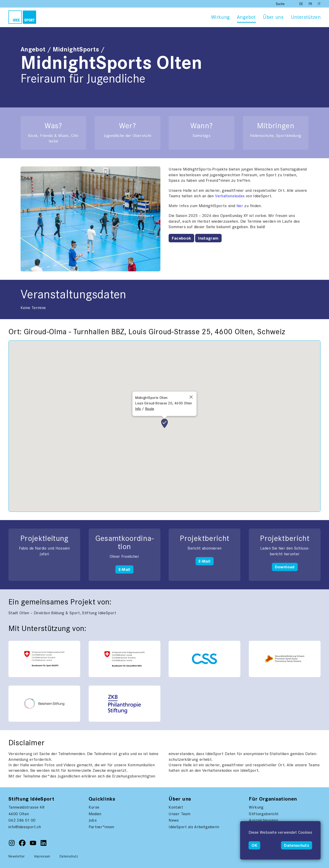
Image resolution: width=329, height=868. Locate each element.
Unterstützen (306, 17)
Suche (280, 4)
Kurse (94, 807)
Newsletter (17, 856)
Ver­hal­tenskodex (230, 196)
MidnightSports (76, 49)
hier (240, 206)
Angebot (246, 17)
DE (302, 4)
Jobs (93, 820)
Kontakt (176, 807)
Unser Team (179, 814)
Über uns (273, 17)
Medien (95, 814)
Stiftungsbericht (264, 814)
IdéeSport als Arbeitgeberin (194, 827)
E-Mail (125, 569)
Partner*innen (101, 827)
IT (319, 4)
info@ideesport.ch (25, 827)
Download (285, 567)
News (174, 820)
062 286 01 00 (22, 820)
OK (254, 845)
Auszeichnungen (263, 820)
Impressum (42, 856)
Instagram (208, 238)
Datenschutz (297, 845)
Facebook (182, 238)
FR (311, 4)
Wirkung (220, 17)
